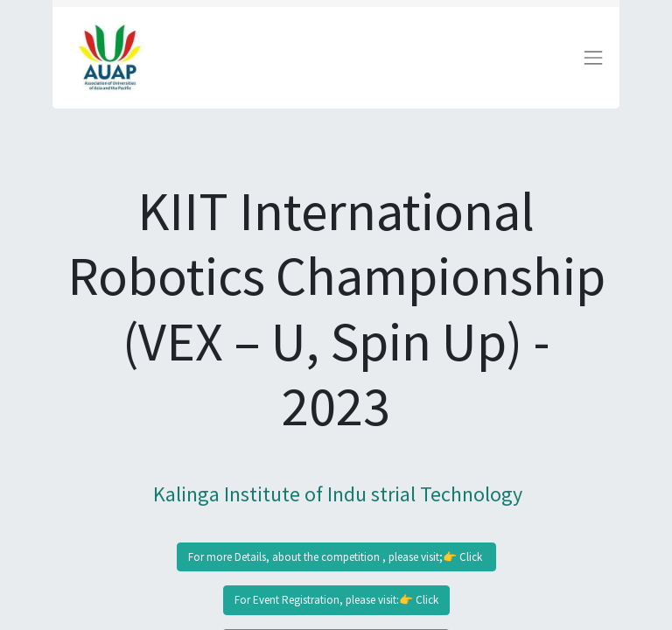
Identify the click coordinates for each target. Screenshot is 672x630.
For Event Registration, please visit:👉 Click (336, 600)
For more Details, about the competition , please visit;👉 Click (336, 557)
